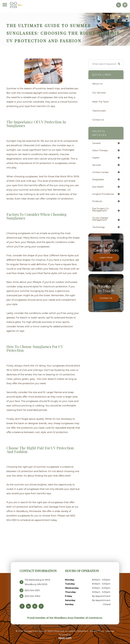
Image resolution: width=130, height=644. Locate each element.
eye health (98, 187)
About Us (97, 84)
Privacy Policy (97, 631)
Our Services (99, 93)
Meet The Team (101, 102)
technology (99, 229)
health (96, 158)
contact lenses (101, 173)
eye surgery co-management (101, 211)
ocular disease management (101, 220)
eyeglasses (98, 180)
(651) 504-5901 (32, 590)
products (97, 202)
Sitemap (110, 631)
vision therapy (100, 151)
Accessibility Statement (77, 631)
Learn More (106, 259)
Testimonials (99, 111)
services (97, 165)
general (97, 143)
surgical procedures (103, 195)
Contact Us (98, 120)
